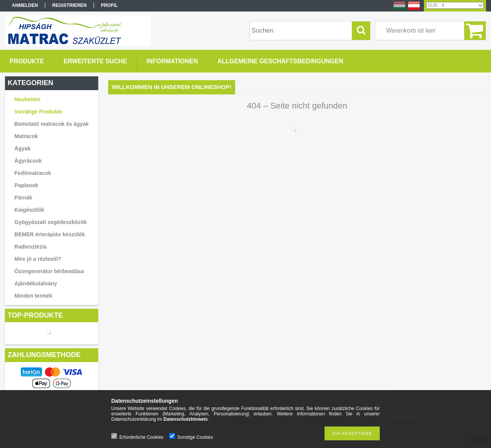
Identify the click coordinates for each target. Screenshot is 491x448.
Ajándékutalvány (36, 283)
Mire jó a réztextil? (38, 259)
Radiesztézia (31, 247)
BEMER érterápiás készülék (50, 234)
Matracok (26, 136)
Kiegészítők (30, 210)
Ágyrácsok (28, 161)
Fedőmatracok (33, 173)
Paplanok (26, 185)
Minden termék (34, 296)
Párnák (24, 198)
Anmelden (25, 5)
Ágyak (23, 148)
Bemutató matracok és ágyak (52, 124)
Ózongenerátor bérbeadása (49, 271)
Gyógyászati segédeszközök (51, 222)
